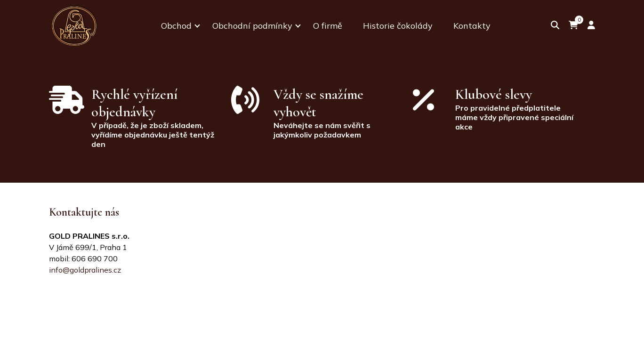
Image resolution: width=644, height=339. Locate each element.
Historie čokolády (398, 26)
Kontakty (472, 26)
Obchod (176, 26)
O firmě (328, 26)
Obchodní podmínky (252, 26)
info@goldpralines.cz (85, 270)
